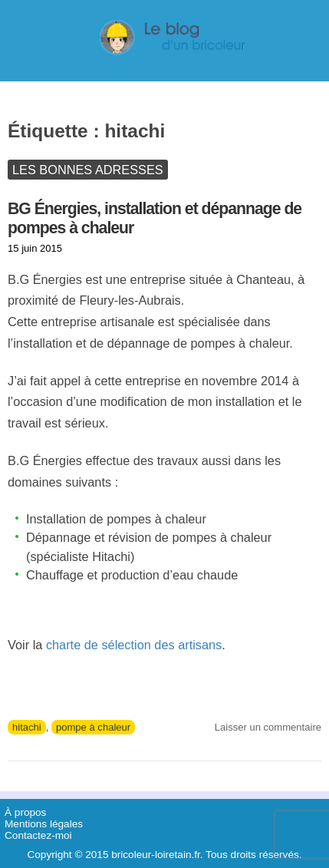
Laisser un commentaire (268, 727)
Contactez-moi (38, 835)
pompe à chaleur (93, 727)
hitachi (27, 727)
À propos (25, 812)
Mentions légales (44, 824)
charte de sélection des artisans (134, 645)
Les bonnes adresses (88, 170)
